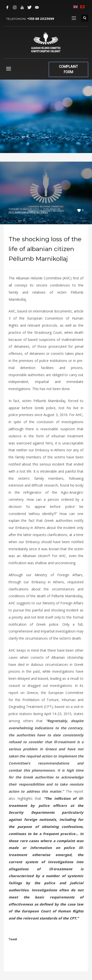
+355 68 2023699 (41, 19)
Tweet (13, 939)
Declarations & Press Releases (28, 213)
